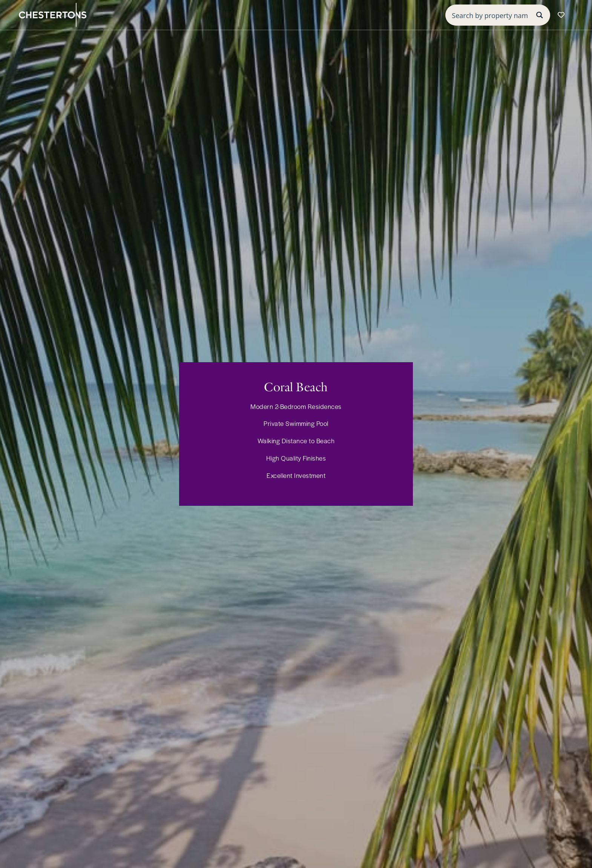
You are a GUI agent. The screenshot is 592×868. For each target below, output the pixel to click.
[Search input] (490, 15)
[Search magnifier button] (540, 15)
